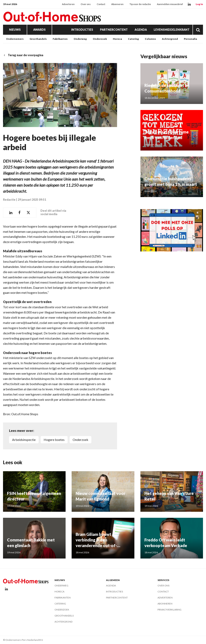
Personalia (190, 39)
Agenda (141, 30)
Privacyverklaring (169, 610)
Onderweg (80, 39)
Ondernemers (15, 39)
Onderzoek (100, 39)
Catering (133, 39)
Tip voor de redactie (140, 4)
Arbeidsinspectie (24, 440)
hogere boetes (54, 440)
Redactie (9, 200)
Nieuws (15, 30)
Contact (101, 4)
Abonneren (117, 4)
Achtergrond (170, 39)
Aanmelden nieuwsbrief (170, 4)
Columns (150, 39)
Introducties (82, 30)
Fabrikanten (60, 39)
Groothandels (38, 39)
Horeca (117, 39)
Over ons (86, 4)
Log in (199, 4)
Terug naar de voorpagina (23, 55)
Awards (39, 30)
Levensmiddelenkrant (172, 30)
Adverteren (68, 4)
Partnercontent (114, 30)
